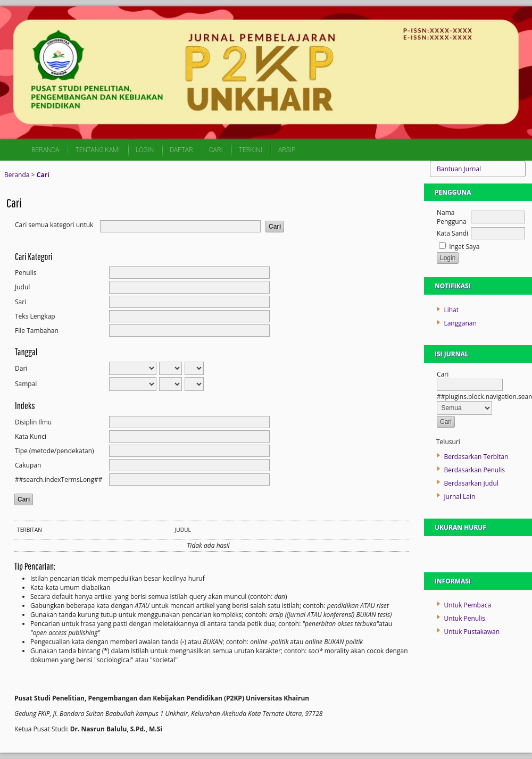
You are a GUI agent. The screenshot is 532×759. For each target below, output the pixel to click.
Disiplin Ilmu (33, 422)
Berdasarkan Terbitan (476, 457)
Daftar (181, 150)
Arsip (287, 150)
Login (145, 150)
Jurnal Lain (459, 497)
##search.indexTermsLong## (59, 479)
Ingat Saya (464, 247)
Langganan (460, 323)
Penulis (26, 273)
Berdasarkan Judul (471, 483)
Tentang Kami (97, 150)
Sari (20, 302)
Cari (216, 150)
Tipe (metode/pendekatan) (55, 451)
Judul (22, 287)
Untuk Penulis (464, 618)
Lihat (451, 310)
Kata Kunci (31, 436)
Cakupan (28, 465)
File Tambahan (37, 331)
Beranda (45, 150)
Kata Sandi (452, 233)
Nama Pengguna (452, 217)
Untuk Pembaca (467, 605)
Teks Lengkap (35, 316)
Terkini (251, 150)
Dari (21, 368)
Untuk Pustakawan (472, 632)
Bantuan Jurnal (459, 169)
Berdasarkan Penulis (474, 470)
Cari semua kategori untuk (54, 225)
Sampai (26, 384)
